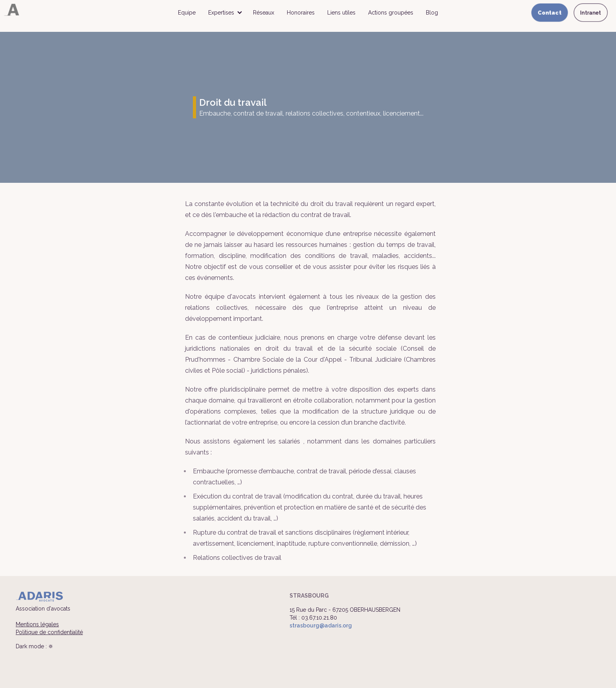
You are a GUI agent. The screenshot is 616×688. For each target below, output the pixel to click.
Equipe (187, 13)
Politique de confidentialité (49, 632)
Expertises (221, 13)
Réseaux (264, 13)
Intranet (591, 13)
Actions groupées (391, 13)
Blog (432, 13)
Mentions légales (37, 624)
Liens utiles (341, 13)
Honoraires (301, 13)
